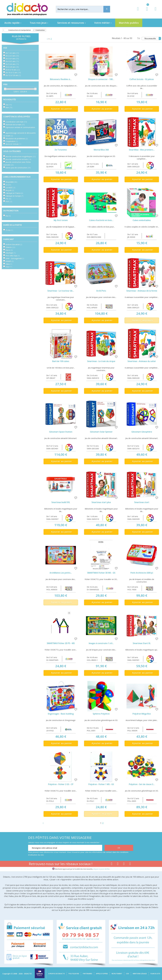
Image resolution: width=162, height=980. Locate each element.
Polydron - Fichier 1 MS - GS (101, 784)
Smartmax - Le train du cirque (101, 361)
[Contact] (155, 11)
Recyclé (10, 190)
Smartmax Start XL (142, 643)
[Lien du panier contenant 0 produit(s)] (146, 11)
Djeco (9, 250)
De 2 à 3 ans (12, 56)
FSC (8, 199)
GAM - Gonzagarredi (15, 258)
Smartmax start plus (101, 502)
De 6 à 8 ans (12, 67)
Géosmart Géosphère (142, 432)
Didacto (10, 247)
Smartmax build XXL (61, 502)
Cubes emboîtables (142, 220)
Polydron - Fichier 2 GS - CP (61, 784)
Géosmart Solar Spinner (101, 432)
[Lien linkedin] (130, 864)
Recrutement (117, 974)
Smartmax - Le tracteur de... (61, 291)
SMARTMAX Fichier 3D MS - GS (101, 573)
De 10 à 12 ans (13, 73)
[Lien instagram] (124, 864)
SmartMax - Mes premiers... (142, 150)
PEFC (9, 201)
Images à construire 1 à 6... (101, 643)
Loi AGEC (10, 188)
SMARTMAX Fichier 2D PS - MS (61, 643)
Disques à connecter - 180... (101, 79)
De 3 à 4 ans (12, 59)
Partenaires (88, 974)
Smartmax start (142, 502)
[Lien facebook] (112, 864)
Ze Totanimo (61, 150)
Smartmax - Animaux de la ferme (142, 291)
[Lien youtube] (118, 864)
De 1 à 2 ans (12, 53)
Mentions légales (140, 974)
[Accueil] (3, 30)
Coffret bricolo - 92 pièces (142, 79)
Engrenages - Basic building (61, 714)
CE (8, 185)
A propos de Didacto (57, 974)
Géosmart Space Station (61, 432)
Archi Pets (101, 291)
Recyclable (11, 182)
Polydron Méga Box (142, 714)
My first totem (61, 220)
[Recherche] (107, 9)
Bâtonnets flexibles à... (61, 79)
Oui (9, 105)
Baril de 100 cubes (61, 361)
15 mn (9, 230)
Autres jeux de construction (18, 168)
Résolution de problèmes (17, 139)
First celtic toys (13, 256)
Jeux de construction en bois (18, 159)
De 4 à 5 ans (12, 61)
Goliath (10, 261)
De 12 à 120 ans (13, 75)
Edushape (11, 253)
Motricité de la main (15, 125)
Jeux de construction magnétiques (21, 156)
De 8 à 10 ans (13, 70)
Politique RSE (74, 974)
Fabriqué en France (14, 193)
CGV (128, 974)
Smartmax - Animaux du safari (142, 361)
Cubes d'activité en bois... (101, 220)
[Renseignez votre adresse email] (65, 848)
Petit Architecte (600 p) (142, 573)
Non (9, 107)
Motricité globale (13, 144)
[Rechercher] (82, 9)
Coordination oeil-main (16, 122)
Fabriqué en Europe (14, 196)
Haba (9, 264)
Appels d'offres (102, 974)
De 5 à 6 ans (12, 64)
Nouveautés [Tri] (153, 38)
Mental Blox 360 (101, 150)
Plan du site (155, 974)
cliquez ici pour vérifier (101, 869)
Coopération (12, 141)
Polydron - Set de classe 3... (142, 784)
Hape (9, 267)
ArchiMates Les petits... (61, 573)
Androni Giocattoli (14, 244)
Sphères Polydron (101, 714)
